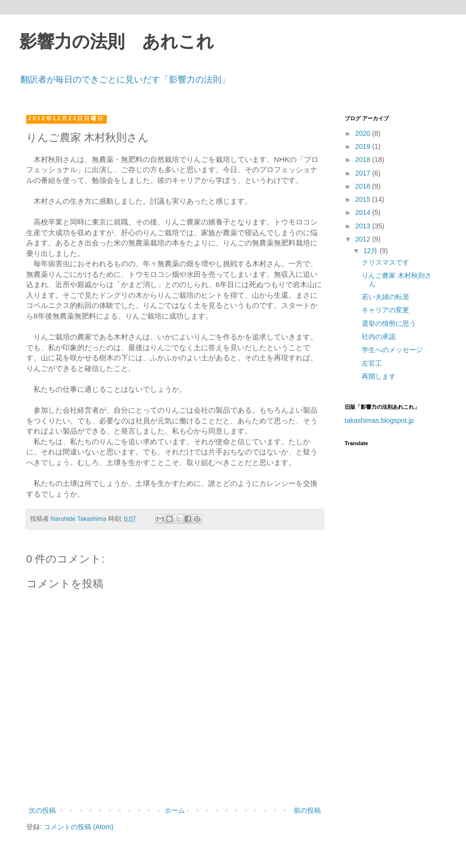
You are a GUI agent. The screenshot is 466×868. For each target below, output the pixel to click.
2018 (364, 160)
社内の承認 (379, 337)
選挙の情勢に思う (389, 323)
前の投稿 (307, 810)
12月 (371, 251)
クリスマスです (385, 262)
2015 (364, 199)
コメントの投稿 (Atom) (79, 827)
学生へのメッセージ (392, 350)
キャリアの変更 (385, 310)
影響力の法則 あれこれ (117, 42)
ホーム (175, 810)
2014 (364, 212)
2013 (364, 226)
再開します (379, 376)
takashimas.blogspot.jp (379, 420)
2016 (364, 186)
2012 (364, 239)
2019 (364, 146)
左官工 (372, 363)
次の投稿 (42, 810)
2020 (364, 133)
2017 (364, 173)
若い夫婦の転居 (385, 297)
